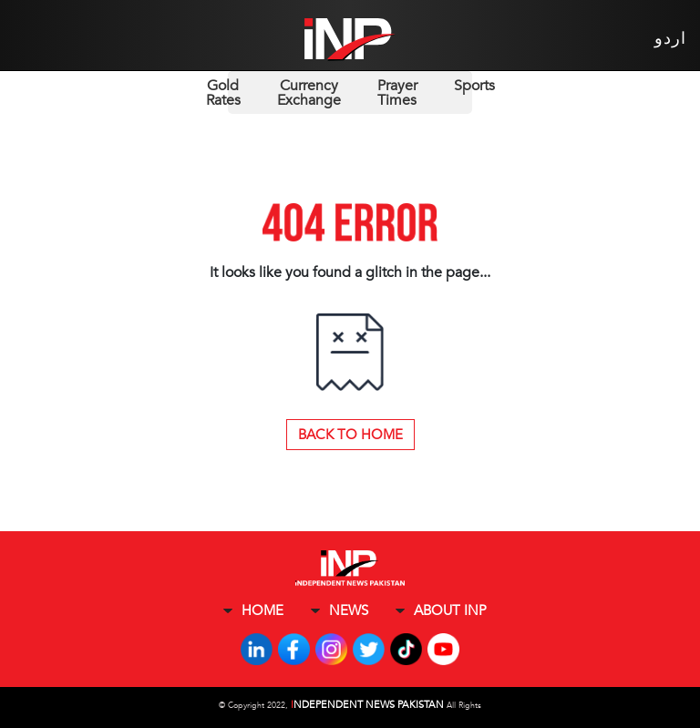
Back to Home (350, 435)
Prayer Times (397, 93)
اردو (670, 39)
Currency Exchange (309, 93)
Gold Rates (223, 93)
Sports (474, 86)
